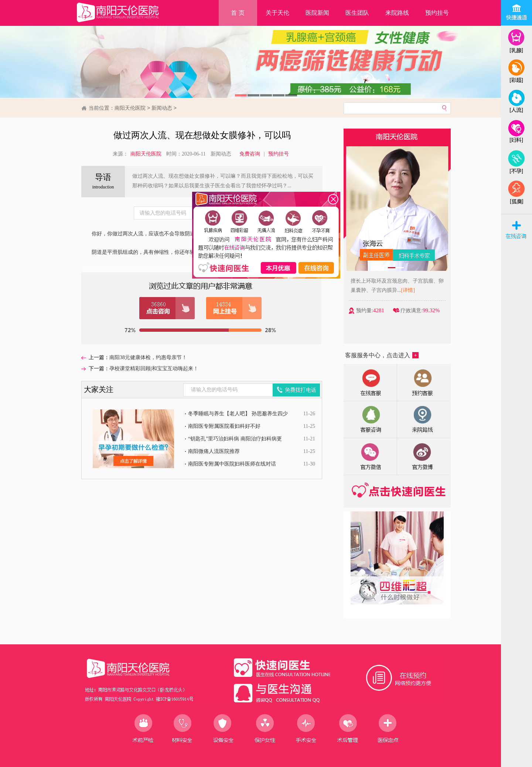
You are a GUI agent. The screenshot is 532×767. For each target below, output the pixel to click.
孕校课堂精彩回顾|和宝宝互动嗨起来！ (154, 369)
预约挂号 (437, 13)
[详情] (411, 290)
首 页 (238, 13)
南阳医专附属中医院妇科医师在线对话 (232, 464)
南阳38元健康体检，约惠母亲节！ (148, 357)
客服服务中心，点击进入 (382, 355)
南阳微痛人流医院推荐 (214, 451)
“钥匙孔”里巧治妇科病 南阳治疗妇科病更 (235, 439)
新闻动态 (162, 108)
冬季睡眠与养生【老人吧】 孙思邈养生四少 (238, 414)
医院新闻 (317, 13)
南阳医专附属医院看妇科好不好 (224, 426)
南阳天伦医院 (130, 108)
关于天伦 (277, 13)
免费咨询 (250, 154)
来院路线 (397, 13)
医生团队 (357, 13)
